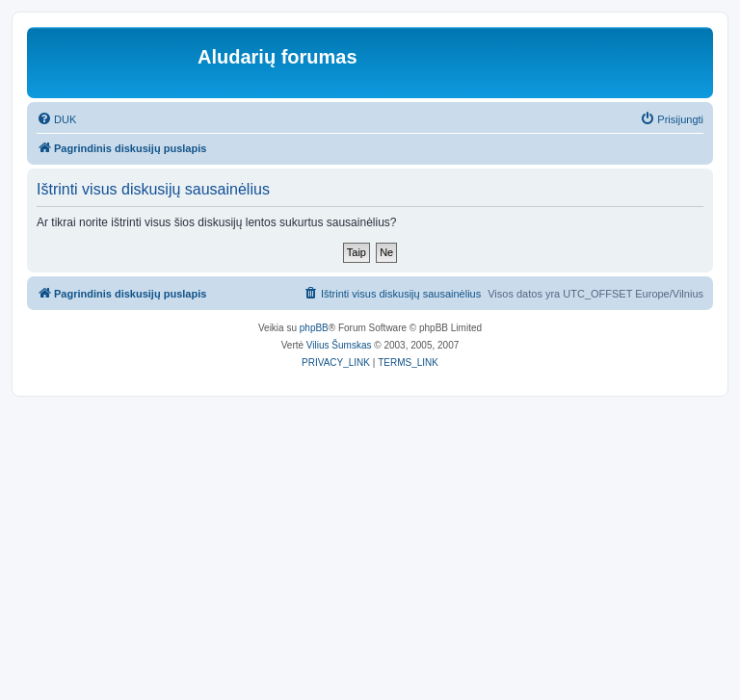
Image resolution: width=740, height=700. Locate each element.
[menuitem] (56, 119)
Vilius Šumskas (339, 345)
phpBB (314, 328)
